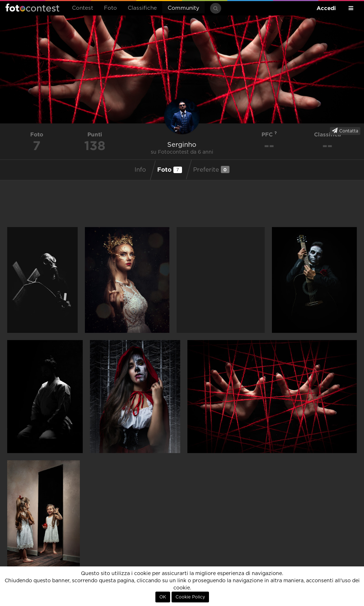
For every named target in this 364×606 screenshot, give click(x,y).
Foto (110, 8)
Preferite (211, 169)
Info (140, 170)
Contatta (345, 131)
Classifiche (142, 8)
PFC (269, 134)
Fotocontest (32, 8)
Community (183, 8)
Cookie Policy (190, 597)
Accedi (326, 8)
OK (163, 597)
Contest (83, 8)
